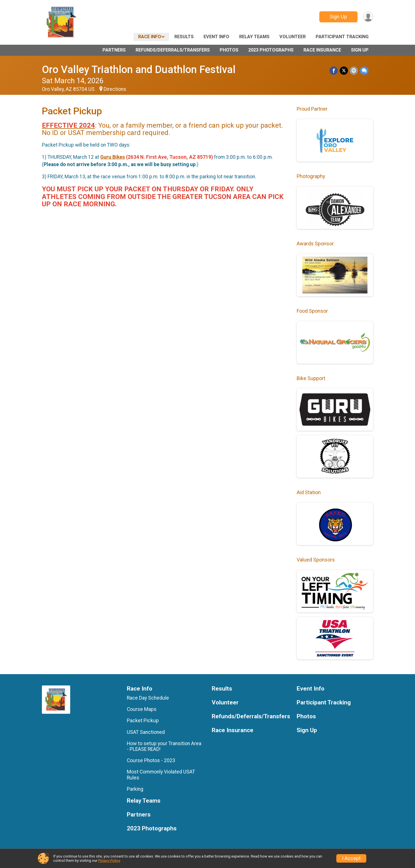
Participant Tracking (342, 37)
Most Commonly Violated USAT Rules (161, 775)
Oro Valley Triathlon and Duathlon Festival (139, 69)
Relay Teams (254, 37)
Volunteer (293, 37)
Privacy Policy (109, 861)
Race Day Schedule (148, 698)
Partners (114, 50)
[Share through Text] (364, 71)
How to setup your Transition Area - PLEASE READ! (164, 746)
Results (184, 37)
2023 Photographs (271, 50)
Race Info (150, 37)
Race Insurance (322, 50)
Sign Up (338, 17)
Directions (115, 89)
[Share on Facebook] (334, 71)
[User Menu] (368, 17)
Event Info (216, 37)
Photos (229, 50)
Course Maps (142, 709)
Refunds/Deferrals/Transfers (173, 50)
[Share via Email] (354, 71)
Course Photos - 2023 (151, 760)
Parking (135, 789)
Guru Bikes (113, 157)
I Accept (351, 858)
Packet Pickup (143, 721)
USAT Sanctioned (146, 732)
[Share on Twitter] (344, 71)
